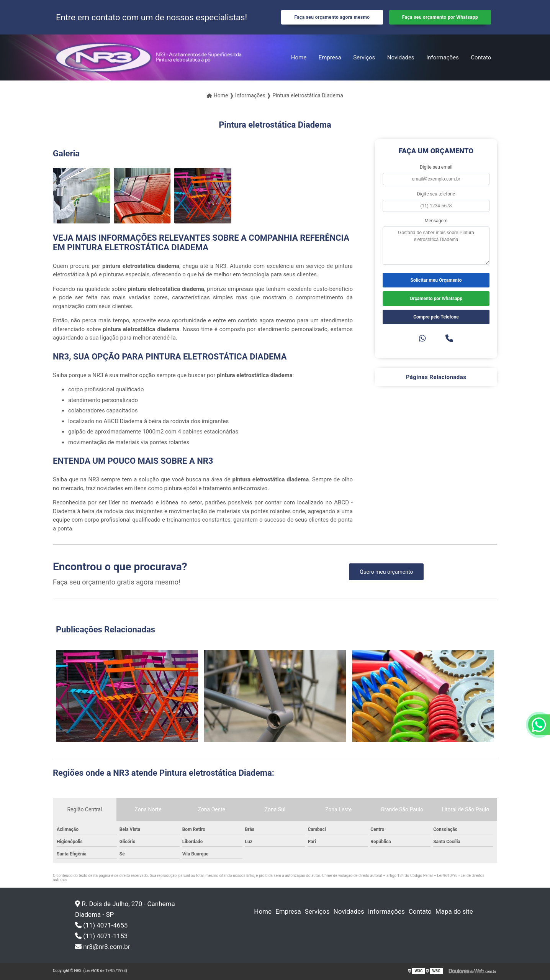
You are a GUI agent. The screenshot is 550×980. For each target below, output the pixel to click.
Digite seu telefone (436, 194)
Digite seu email (436, 167)
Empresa (330, 57)
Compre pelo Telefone (436, 317)
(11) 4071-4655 (101, 925)
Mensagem (436, 221)
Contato (481, 57)
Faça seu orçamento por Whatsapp (440, 17)
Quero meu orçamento (386, 572)
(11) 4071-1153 (101, 936)
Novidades (401, 57)
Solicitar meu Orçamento (436, 280)
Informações (443, 57)
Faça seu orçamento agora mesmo (332, 17)
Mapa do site (454, 911)
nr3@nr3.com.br (103, 947)
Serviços (364, 57)
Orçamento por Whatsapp (436, 299)
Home (299, 57)
